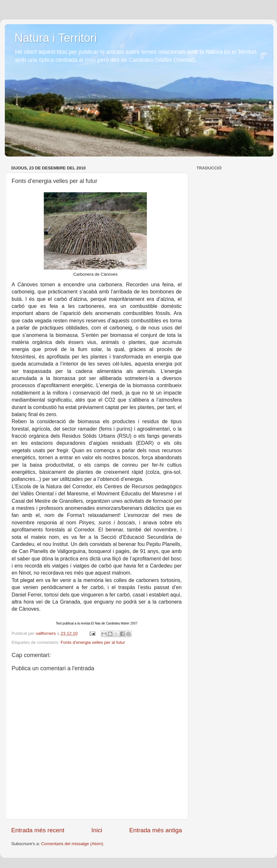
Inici (97, 830)
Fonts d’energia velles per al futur (93, 642)
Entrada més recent (38, 830)
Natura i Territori (56, 38)
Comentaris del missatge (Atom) (72, 844)
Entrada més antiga (156, 830)
